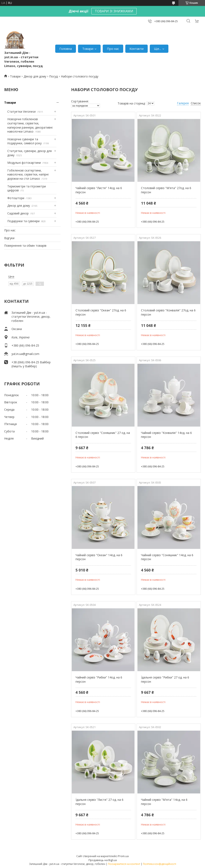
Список (196, 103)
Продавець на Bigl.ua (103, 860)
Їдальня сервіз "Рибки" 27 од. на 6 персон (165, 679)
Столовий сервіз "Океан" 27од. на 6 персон (101, 312)
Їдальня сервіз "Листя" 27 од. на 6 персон (99, 802)
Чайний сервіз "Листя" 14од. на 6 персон (99, 190)
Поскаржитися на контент (124, 864)
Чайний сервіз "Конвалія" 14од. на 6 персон (166, 435)
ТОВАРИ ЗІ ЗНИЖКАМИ (114, 11)
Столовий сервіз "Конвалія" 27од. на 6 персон (168, 312)
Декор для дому (35, 76)
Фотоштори (16, 198)
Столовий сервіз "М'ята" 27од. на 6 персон (166, 190)
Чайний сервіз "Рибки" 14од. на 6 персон (99, 679)
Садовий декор (18, 213)
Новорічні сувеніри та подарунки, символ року (24, 141)
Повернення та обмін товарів (25, 246)
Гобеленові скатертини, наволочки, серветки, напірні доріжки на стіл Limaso (28, 174)
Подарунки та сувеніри (23, 221)
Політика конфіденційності (160, 864)
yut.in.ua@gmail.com (25, 354)
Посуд (53, 76)
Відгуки (9, 238)
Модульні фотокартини (24, 163)
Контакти (136, 49)
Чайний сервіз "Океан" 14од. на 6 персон (99, 557)
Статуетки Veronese (22, 112)
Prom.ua (123, 856)
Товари (88, 49)
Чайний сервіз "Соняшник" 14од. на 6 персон (167, 557)
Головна (66, 49)
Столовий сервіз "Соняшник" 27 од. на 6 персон (103, 435)
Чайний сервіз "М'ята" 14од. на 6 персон (164, 802)
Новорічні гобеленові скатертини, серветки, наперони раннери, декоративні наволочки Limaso (30, 125)
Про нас (113, 49)
